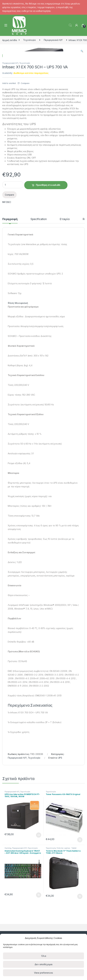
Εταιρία (65, 288)
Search (70, 25)
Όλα (44, 956)
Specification (39, 288)
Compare (25, 152)
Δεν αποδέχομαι (44, 964)
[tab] (10, 290)
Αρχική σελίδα (10, 40)
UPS (60, 827)
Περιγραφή (10, 288)
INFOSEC (7, 271)
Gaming (8, 917)
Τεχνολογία (29, 40)
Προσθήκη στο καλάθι (48, 254)
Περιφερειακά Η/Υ (53, 40)
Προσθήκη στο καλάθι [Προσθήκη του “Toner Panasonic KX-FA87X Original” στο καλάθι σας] (80, 909)
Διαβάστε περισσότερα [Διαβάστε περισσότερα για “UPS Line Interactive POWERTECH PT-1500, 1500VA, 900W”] (39, 904)
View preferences (43, 973)
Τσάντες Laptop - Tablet (66, 917)
